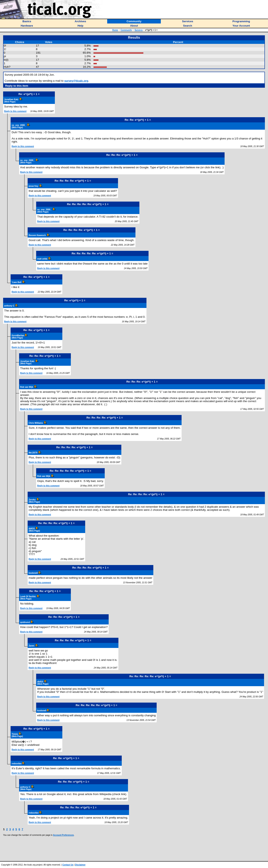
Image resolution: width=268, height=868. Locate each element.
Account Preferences (63, 835)
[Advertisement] (134, 849)
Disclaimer (80, 865)
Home (115, 30)
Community (126, 30)
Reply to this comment (15, 111)
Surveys (139, 30)
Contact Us (68, 865)
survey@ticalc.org (76, 81)
